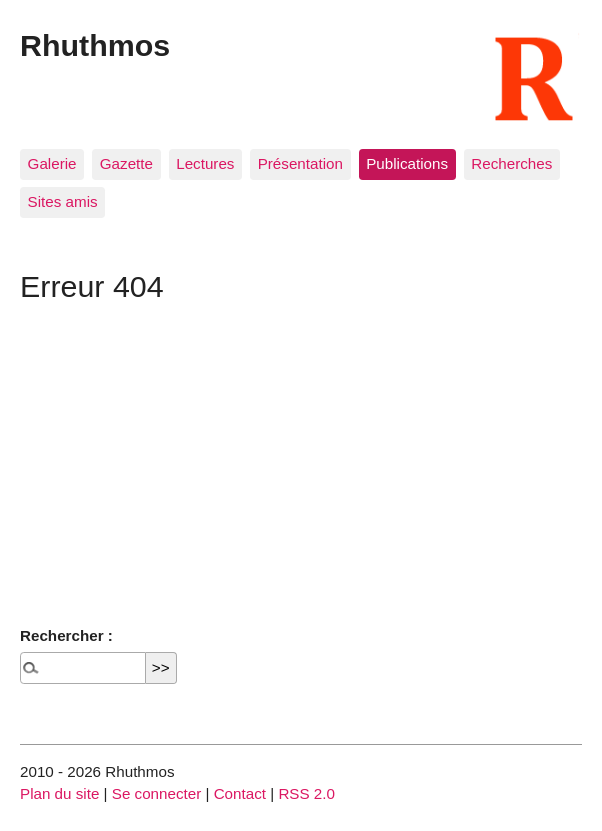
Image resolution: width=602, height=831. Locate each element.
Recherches (511, 163)
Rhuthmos (95, 45)
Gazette (126, 163)
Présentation (300, 163)
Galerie (52, 163)
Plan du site (59, 793)
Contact (240, 793)
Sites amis (63, 201)
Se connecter (157, 793)
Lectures (205, 163)
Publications (407, 163)
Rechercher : (66, 635)
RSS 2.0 (306, 793)
